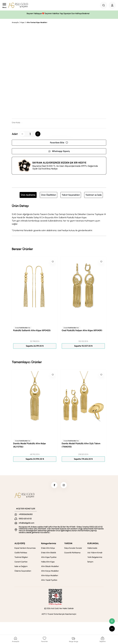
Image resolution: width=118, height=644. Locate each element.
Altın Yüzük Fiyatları (49, 581)
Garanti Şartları (21, 562)
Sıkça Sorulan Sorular (73, 549)
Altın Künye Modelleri (50, 571)
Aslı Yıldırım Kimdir (95, 553)
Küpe (23, 22)
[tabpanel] (59, 218)
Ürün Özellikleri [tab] (49, 195)
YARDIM (68, 544)
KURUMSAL (93, 544)
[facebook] (54, 485)
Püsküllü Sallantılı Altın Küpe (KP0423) (32, 330)
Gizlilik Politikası (21, 553)
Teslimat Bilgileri (21, 558)
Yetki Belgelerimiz (95, 558)
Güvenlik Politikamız (72, 553)
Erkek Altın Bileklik (49, 553)
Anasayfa (15, 22)
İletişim (90, 562)
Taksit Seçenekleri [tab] (71, 195)
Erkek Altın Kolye (48, 549)
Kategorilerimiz (49, 544)
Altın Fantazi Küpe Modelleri (37, 22)
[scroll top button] (112, 629)
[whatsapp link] (112, 621)
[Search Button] (104, 5)
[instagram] (64, 485)
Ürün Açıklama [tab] (28, 195)
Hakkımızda (92, 549)
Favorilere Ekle (59, 143)
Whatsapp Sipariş (59, 151)
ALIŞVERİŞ (20, 544)
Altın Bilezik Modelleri (50, 567)
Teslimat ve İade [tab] (94, 195)
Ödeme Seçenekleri (23, 571)
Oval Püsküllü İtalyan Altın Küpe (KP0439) (82, 330)
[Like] (53, 262)
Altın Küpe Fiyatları (49, 558)
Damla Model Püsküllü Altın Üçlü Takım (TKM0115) (81, 445)
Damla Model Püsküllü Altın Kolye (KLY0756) (29, 445)
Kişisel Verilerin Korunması (25, 549)
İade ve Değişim (21, 567)
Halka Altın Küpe (48, 562)
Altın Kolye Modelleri (50, 576)
